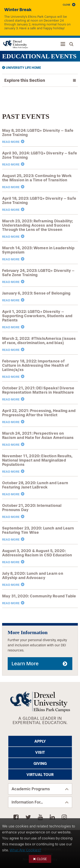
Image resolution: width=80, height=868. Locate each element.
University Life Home (23, 68)
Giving (40, 764)
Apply (40, 741)
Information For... (27, 802)
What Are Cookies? (25, 850)
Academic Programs (31, 789)
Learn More (25, 664)
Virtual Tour (40, 775)
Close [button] (42, 859)
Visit (40, 752)
